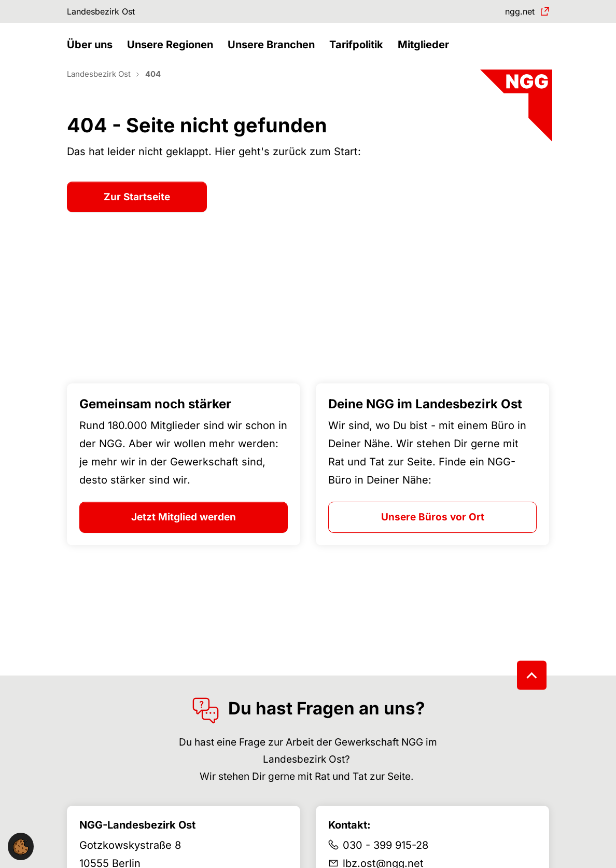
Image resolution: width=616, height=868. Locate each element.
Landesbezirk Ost (108, 13)
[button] (92, 56)
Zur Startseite (137, 215)
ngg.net (515, 13)
